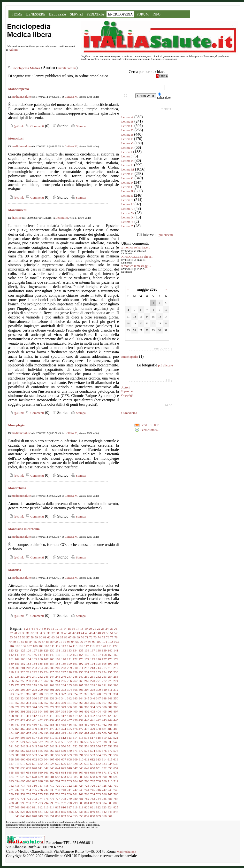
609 (75, 759)
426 (116, 716)
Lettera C (127, 126)
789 (17, 803)
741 (69, 790)
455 (64, 725)
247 (69, 677)
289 (93, 685)
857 (87, 816)
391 (23, 711)
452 (46, 725)
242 (40, 677)
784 (99, 799)
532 (69, 742)
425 (110, 716)
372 (23, 707)
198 (116, 663)
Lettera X (127, 217)
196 (104, 663)
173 (81, 659)
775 (46, 799)
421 (87, 716)
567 (52, 751)
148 (46, 655)
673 (116, 772)
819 (81, 807)
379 (64, 707)
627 (69, 764)
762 (81, 794)
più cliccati (166, 235)
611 (87, 759)
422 (92, 716)
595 (104, 755)
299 (40, 690)
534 (81, 742)
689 (99, 777)
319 (46, 694)
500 (104, 733)
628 (75, 764)
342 (69, 698)
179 (116, 659)
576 (104, 751)
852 (58, 816)
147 (40, 655)
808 (17, 807)
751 (17, 794)
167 (46, 659)
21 (94, 629)
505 (23, 738)
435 (58, 720)
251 (93, 677)
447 (17, 725)
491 (52, 733)
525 (29, 742)
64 (57, 637)
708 (99, 781)
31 (28, 633)
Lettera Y (127, 222)
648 (81, 768)
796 (58, 803)
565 (40, 751)
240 (29, 677)
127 (35, 650)
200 (17, 668)
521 (116, 738)
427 (11, 720)
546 (40, 746)
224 (46, 672)
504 (17, 738)
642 (46, 768)
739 (58, 790)
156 (93, 655)
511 (58, 738)
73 (95, 637)
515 (81, 738)
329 (104, 694)
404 (99, 711)
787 (116, 799)
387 (110, 707)
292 (110, 685)
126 (29, 650)
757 (52, 794)
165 (35, 659)
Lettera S (127, 196)
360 (64, 703)
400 (75, 711)
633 (104, 764)
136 (87, 650)
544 (29, 746)
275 (11, 685)
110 (47, 646)
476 (75, 729)
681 (52, 777)
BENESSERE (36, 14)
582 (29, 755)
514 (75, 738)
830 (35, 812)
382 (81, 707)
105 (18, 646)
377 (52, 707)
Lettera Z (127, 226)
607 (64, 759)
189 (64, 663)
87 (43, 642)
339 (52, 698)
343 (75, 698)
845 (17, 816)
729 (110, 786)
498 (93, 733)
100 (99, 642)
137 (93, 650)
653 (110, 768)
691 (110, 777)
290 (99, 685)
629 (81, 764)
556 (99, 746)
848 (35, 816)
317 (35, 694)
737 (46, 790)
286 (75, 685)
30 (24, 633)
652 (104, 768)
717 (40, 786)
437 (69, 720)
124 (17, 650)
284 (64, 685)
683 (64, 777)
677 (29, 777)
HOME (17, 14)
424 (104, 716)
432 (40, 720)
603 (40, 759)
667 (81, 772)
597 (116, 755)
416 (58, 716)
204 (40, 668)
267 (75, 681)
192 (81, 663)
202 (29, 668)
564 (35, 751)
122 (115, 646)
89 (52, 642)
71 (87, 637)
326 (87, 694)
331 (116, 694)
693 (11, 781)
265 (64, 681)
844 (116, 812)
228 (69, 672)
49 (103, 633)
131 (58, 650)
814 (52, 807)
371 (17, 707)
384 (93, 707)
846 (23, 816)
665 (69, 772)
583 (35, 755)
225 (52, 672)
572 (81, 751)
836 (69, 812)
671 (104, 772)
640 (35, 768)
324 (75, 694)
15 (69, 629)
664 (64, 772)
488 (35, 733)
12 (57, 629)
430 (29, 720)
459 (87, 725)
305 (75, 690)
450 (35, 725)
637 (17, 768)
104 (12, 646)
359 (58, 703)
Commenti (34, 126)
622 (40, 764)
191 (75, 663)
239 (23, 677)
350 (116, 698)
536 (93, 742)
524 (23, 742)
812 (40, 807)
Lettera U (127, 204)
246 (64, 677)
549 (58, 746)
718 (46, 786)
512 (63, 738)
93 (69, 642)
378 (58, 707)
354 (29, 703)
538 (104, 742)
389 (11, 711)
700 (52, 781)
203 (35, 668)
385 (99, 707)
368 (110, 703)
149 (52, 655)
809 (23, 807)
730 (116, 786)
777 (58, 799)
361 (69, 703)
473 (58, 729)
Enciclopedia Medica (26, 68)
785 (104, 799)
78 (116, 637)
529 (52, 742)
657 (23, 772)
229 (75, 672)
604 (46, 759)
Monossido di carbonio (24, 529)
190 (69, 663)
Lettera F (127, 139)
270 (93, 681)
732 (17, 790)
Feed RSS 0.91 (147, 425)
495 (75, 733)
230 (81, 672)
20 (90, 629)
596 (110, 755)
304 (69, 690)
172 (75, 659)
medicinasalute (21, 97)
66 (66, 637)
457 (75, 725)
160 (116, 655)
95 (77, 642)
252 (99, 677)
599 (17, 759)
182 (23, 663)
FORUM (143, 14)
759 (64, 794)
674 (11, 777)
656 (17, 772)
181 (17, 663)
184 (35, 663)
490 (46, 733)
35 (45, 633)
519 (104, 738)
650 (93, 768)
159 (110, 655)
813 (46, 807)
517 (92, 738)
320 (52, 694)
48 (99, 633)
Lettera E (127, 135)
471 (46, 729)
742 (75, 790)
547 (46, 746)
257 (17, 681)
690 (104, 777)
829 (29, 812)
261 (40, 681)
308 (93, 690)
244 (52, 677)
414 (46, 716)
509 (46, 738)
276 (17, 685)
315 (23, 694)
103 (116, 642)
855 (75, 816)
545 (35, 746)
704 (75, 781)
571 (75, 751)
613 (98, 759)
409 (17, 716)
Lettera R (127, 191)
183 (29, 663)
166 (40, 659)
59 (36, 637)
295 (17, 690)
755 (40, 794)
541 (11, 746)
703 (69, 781)
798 (69, 803)
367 (104, 703)
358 (52, 703)
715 (29, 786)
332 (11, 698)
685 (75, 777)
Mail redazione (126, 852)
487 (29, 733)
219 (17, 672)
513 (69, 738)
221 (29, 672)
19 (86, 629)
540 (116, 742)
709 (104, 781)
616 (116, 759)
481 (104, 729)
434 (52, 720)
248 (75, 677)
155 (87, 655)
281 (46, 685)
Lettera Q (127, 187)
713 (17, 786)
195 (99, 663)
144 (23, 655)
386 (104, 707)
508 (40, 738)
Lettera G (127, 143)
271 (99, 681)
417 (63, 716)
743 (81, 790)
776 (52, 799)
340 (58, 698)
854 (69, 816)
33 (36, 633)
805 (110, 803)
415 (52, 716)
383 (87, 707)
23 (103, 629)
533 (75, 742)
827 (17, 812)
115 (75, 646)
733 (23, 790)
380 (69, 707)
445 (116, 720)
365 (93, 703)
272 (104, 681)
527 (40, 742)
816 (63, 807)
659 (35, 772)
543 (23, 746)
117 (86, 646)
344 (81, 698)
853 (64, 816)
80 (14, 642)
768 (116, 794)
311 (110, 690)
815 (58, 807)
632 (99, 764)
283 (58, 685)
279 (35, 685)
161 (11, 659)
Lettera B (127, 121)
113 (64, 646)
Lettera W (128, 213)
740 (64, 790)
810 (29, 807)
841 (99, 812)
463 (110, 725)
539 (110, 742)
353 (23, 703)
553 (81, 746)
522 (11, 742)
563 (29, 751)
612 (92, 759)
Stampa (78, 126)
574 (93, 751)
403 (93, 711)
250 (87, 677)
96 (81, 642)
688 (93, 777)
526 (35, 742)
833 (52, 812)
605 (52, 759)
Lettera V (127, 209)
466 (17, 729)
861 (110, 816)
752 (23, 794)
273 (110, 681)
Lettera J (127, 156)
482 (110, 729)
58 (32, 637)
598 (11, 759)
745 (93, 790)
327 (93, 694)
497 (87, 733)
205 (46, 668)
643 (52, 768)
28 (15, 633)
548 (52, 746)
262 (46, 681)
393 (35, 711)
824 (110, 807)
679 (40, 777)
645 (64, 768)
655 (11, 772)
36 (49, 633)
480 (99, 729)
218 (11, 672)
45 (87, 633)
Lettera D (127, 130)
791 (29, 803)
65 (61, 637)
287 (81, 685)
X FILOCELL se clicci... (137, 257)
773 (35, 799)
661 (46, 772)
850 (46, 816)
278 (29, 685)
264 (58, 681)
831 (40, 812)
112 (58, 646)
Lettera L (127, 165)
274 (116, 681)
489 (40, 733)
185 (40, 663)
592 (87, 755)
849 (40, 816)
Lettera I (127, 152)
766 (104, 794)
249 (81, 677)
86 (39, 642)
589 (69, 755)
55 (19, 637)
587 (58, 755)
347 (99, 698)
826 (11, 812)
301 (52, 690)
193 (87, 663)
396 (52, 711)
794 (46, 803)
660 (40, 772)
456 (69, 725)
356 (40, 703)
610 (81, 759)
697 (35, 781)
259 (29, 681)
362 (75, 703)
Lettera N (127, 174)
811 (35, 807)
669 (93, 772)
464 (116, 725)
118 (92, 646)
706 (87, 781)
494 (69, 733)
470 (40, 729)
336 (35, 698)
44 (82, 633)
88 (48, 642)
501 (110, 733)
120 (104, 646)
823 (104, 807)
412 (34, 716)
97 (85, 642)
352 (17, 703)
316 (29, 694)
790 (23, 803)
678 (35, 777)
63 (53, 637)
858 (93, 816)
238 (17, 677)
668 (87, 772)
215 (104, 668)
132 (64, 650)
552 (75, 746)
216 (110, 668)
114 (69, 646)
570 (69, 751)
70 (82, 637)
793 (40, 803)
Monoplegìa (16, 425)
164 (29, 659)
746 (99, 790)
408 (11, 716)
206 (52, 668)
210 (75, 668)
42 (74, 633)
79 (10, 642)
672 (110, 772)
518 (98, 738)
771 (23, 799)
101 (105, 642)
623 (46, 764)
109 (41, 646)
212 (87, 668)
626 (64, 764)
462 (104, 725)
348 (104, 698)
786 (110, 799)
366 (99, 703)
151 (64, 655)
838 (81, 812)
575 (99, 751)
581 (23, 755)
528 (46, 742)
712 (11, 786)
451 (40, 725)
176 (99, 659)
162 (17, 659)
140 (110, 650)
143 (17, 655)
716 (35, 786)
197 (110, 663)
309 (99, 690)
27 (11, 633)
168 (52, 659)
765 (99, 794)
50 (108, 633)
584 (40, 755)
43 (78, 633)
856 (81, 816)
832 (46, 812)
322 (64, 694)
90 (56, 642)
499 (99, 733)
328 (99, 694)
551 (69, 746)
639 (29, 768)
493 (64, 733)
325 (81, 694)
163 (23, 659)
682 (58, 777)
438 (75, 720)
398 (64, 711)
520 (110, 738)
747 (104, 790)
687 (87, 777)
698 (40, 781)
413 (40, 716)
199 (11, 668)
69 (78, 637)
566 (46, 751)
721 (64, 786)
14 (65, 629)
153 (75, 655)
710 (110, 781)
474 (64, 729)
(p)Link (16, 126)
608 (69, 759)
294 (11, 690)
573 (87, 751)
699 (46, 781)
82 (23, 642)
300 (46, 690)
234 (104, 672)
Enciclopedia (130, 357)
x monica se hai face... (136, 247)
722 (69, 786)
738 (52, 790)
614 (104, 759)
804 (104, 803)
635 (116, 764)
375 (40, 707)
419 (75, 716)
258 (23, 681)
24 (107, 629)
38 (57, 633)
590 (75, 755)
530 (58, 742)
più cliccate (165, 365)
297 (29, 690)
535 (87, 742)
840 (93, 812)
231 (87, 672)
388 (116, 707)
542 (17, 746)
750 (11, 794)
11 (53, 629)
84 (31, 642)
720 (58, 786)
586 (52, 755)
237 (11, 677)
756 (46, 794)
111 (52, 646)
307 (87, 690)
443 (104, 720)
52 (116, 633)
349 (110, 698)
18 (82, 629)
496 (81, 733)
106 (23, 646)
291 (104, 685)
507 (35, 738)
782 (87, 799)
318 (40, 694)
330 (110, 694)
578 (116, 751)
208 (64, 668)
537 (99, 742)
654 (116, 768)
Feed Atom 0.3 (147, 430)
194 (93, 663)
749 (116, 790)
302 (58, 690)
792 (35, 803)
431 (35, 720)
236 (116, 672)
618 (17, 764)
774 (40, 799)
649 (87, 768)
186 (46, 663)
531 (64, 742)
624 (52, 764)
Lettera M (71, 97)
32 (32, 633)
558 (110, 746)
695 (23, 781)
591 (81, 755)
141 (116, 650)
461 (99, 725)
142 (11, 655)
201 (23, 668)
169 (58, 659)
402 (87, 711)
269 (87, 681)
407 (116, 711)
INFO (156, 14)
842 (104, 812)
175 (93, 659)
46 (91, 633)
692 (116, 777)
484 (11, 733)
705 (81, 781)
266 (69, 681)
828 (23, 812)
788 (11, 803)
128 (40, 650)
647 (75, 768)
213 (92, 668)
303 (64, 690)
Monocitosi (16, 138)
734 (29, 790)
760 (69, 794)
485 (17, 733)
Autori (126, 387)
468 (29, 729)
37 (53, 633)
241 (35, 677)
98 (90, 642)
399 (69, 711)
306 (81, 690)
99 (94, 642)
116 (81, 646)
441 (93, 720)
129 (46, 650)
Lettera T (127, 200)
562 (23, 751)
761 (75, 794)
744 (87, 790)
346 (93, 698)
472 (52, 729)
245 (58, 677)
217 (116, 668)
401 (81, 711)
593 (93, 755)
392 (29, 711)
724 (81, 786)
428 (17, 720)
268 (81, 681)
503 (11, 738)
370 (11, 707)
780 (75, 799)
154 (81, 655)
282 (52, 685)
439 (81, 720)
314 (17, 694)
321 (58, 694)
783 (93, 799)
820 (87, 807)
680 (46, 777)
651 (99, 768)
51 (112, 633)
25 (111, 629)
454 (58, 725)
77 (112, 637)
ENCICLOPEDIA (120, 14)
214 (98, 668)
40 (66, 633)
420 (81, 716)
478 (87, 729)
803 (99, 803)
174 (87, 659)
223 (40, 672)
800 (81, 803)
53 (11, 637)
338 (46, 698)
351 (11, 703)
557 (104, 746)
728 (104, 786)
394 (40, 711)
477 (81, 729)
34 (41, 633)
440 (87, 720)
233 (99, 672)
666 (75, 772)
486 (23, 733)
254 (110, 677)
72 (91, 637)
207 (58, 668)
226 (58, 672)
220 (23, 672)
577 (110, 751)
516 (87, 738)
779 (69, 799)
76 (108, 637)
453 (52, 725)
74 (99, 637)
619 (23, 764)
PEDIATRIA (95, 14)
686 (81, 777)
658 (29, 772)
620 (29, 764)
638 (23, 768)
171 (69, 659)
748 (110, 790)
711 (116, 781)
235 (110, 672)
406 (110, 711)
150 (58, 655)
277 (23, 685)
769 (11, 799)
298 (35, 690)
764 (93, 794)
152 (69, 655)
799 (75, 803)
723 (75, 786)
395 (46, 711)
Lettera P (127, 182)
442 (99, 720)
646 (69, 768)
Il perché (127, 391)
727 (99, 786)
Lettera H (127, 148)
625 (58, 764)
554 (87, 746)
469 (35, 729)
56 (24, 637)
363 (81, 703)
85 (35, 642)
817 (69, 807)
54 (15, 637)
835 (64, 812)
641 (40, 768)
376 (46, 707)
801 (87, 803)
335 (29, 698)
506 (29, 738)
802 (93, 803)
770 (17, 799)
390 (17, 711)
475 (69, 729)
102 (110, 642)
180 (11, 663)
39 (61, 633)
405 (104, 711)
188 (58, 663)
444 (110, 720)
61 (45, 637)
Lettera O (127, 178)
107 (29, 646)
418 (69, 716)
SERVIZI (77, 14)
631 (93, 764)
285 (69, 685)
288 (87, 685)
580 (17, 755)
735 (35, 790)
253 (104, 677)
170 (64, 659)
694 (17, 781)
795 (52, 803)
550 (64, 746)
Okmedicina (129, 413)
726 (93, 786)
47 (95, 633)
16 (73, 629)
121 (109, 646)
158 (104, 655)
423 (98, 716)
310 (104, 690)
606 (58, 759)
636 (11, 768)
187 (52, 663)
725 (87, 786)
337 (40, 698)
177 (104, 659)
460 (93, 725)
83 (27, 642)
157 (99, 655)
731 (11, 790)
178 (110, 659)
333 (17, 698)
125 (23, 650)
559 (116, 746)
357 (46, 703)
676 (23, 777)
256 (11, 681)
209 (69, 668)
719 (52, 786)
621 (35, 764)
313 (11, 694)
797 (64, 803)
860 (104, 816)
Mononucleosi (18, 210)
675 (17, 777)
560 (11, 751)
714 (23, 786)
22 (99, 629)
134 (75, 650)
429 (23, 720)
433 (46, 720)
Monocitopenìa (19, 89)
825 (116, 807)
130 (52, 650)
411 (29, 716)
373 (29, 707)
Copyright (128, 395)
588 (64, 755)
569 (64, 751)
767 (110, 794)
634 (110, 764)
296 (23, 690)
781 (81, 799)
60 (41, 637)
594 (99, 755)
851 (52, 816)
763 (87, 794)
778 (64, 799)
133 (69, 650)
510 (52, 738)
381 (75, 707)
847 (29, 816)
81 (18, 642)
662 (52, 772)
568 (58, 751)
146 (35, 655)
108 (35, 646)
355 (35, 703)
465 (11, 729)
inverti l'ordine (67, 68)
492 (58, 733)
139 (104, 650)
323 (69, 694)
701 (58, 781)
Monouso (15, 570)
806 (116, 803)
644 (58, 768)
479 (93, 729)
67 (70, 637)
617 (11, 764)
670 (99, 772)
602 (35, 759)
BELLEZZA (58, 14)
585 (46, 755)
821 (92, 807)
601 (29, 759)
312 (116, 690)
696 (29, 781)
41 (70, 633)
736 (40, 790)
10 (48, 629)
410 (23, 716)
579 (11, 755)
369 (116, 703)
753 (29, 794)
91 (60, 642)
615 (110, 759)
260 (35, 681)
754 (35, 794)
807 (11, 807)
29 (19, 633)
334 (23, 698)
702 (64, 781)
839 (87, 812)
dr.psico (16, 218)
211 (81, 668)
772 (29, 799)
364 (87, 703)
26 (115, 629)
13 (61, 629)
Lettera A (127, 117)
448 (23, 725)
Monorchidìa (17, 488)
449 (29, 725)
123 (11, 650)
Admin (13, 50)
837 (75, 812)
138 (99, 650)
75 (103, 637)
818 (75, 807)
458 (81, 725)
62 (49, 637)
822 (98, 807)
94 (73, 642)
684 (69, 777)
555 (93, 746)
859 (99, 816)
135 (81, 650)
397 (58, 711)
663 (58, 772)
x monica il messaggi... (136, 266)
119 (98, 646)
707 (93, 781)
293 (116, 685)
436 (64, 720)
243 (46, 677)
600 (23, 759)
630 (87, 764)
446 (11, 725)
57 (28, 637)
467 (23, 729)
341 (64, 698)
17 (78, 629)
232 (93, 672)
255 (116, 677)
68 (74, 637)
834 (58, 812)
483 (116, 729)
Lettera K (127, 161)
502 (116, 733)
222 (35, 672)
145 (29, 655)
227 (64, 672)
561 (17, 751)
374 (35, 707)
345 (87, 698)
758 (58, 794)
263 (52, 681)
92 (65, 642)
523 (17, 742)
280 (40, 685)
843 (110, 812)
